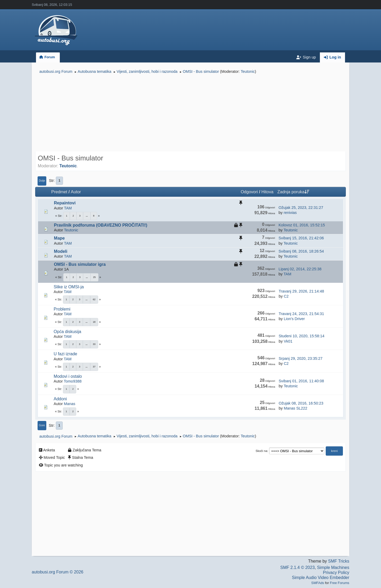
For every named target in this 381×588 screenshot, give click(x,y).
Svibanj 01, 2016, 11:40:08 (301, 381)
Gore (42, 425)
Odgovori (249, 192)
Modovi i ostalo (68, 376)
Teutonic (248, 71)
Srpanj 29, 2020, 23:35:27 (301, 358)
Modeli (61, 251)
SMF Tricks (339, 561)
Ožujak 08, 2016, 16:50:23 (301, 403)
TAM (68, 208)
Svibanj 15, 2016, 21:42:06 (301, 238)
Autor (76, 192)
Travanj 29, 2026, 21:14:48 (301, 291)
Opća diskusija (67, 332)
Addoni (60, 399)
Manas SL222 (295, 408)
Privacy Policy (336, 573)
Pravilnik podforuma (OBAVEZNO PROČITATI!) (101, 225)
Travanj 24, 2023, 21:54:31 (301, 314)
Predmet (59, 192)
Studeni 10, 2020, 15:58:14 (301, 336)
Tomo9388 (73, 381)
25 (94, 277)
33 (94, 344)
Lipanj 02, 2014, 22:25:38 (300, 269)
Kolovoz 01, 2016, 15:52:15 (302, 225)
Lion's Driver (294, 319)
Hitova (267, 192)
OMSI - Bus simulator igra (80, 264)
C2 (286, 296)
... (87, 216)
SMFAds (317, 583)
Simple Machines (333, 567)
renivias (290, 213)
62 (94, 299)
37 (94, 367)
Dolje (42, 181)
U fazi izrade (65, 354)
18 (94, 322)
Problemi (62, 309)
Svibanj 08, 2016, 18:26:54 (301, 251)
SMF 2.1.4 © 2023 (297, 567)
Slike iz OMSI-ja (69, 287)
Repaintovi (65, 203)
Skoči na (261, 451)
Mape (59, 238)
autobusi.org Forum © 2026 (58, 572)
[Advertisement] (190, 113)
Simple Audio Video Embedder (321, 578)
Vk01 (288, 341)
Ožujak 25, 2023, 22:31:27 (301, 208)
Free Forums (340, 583)
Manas (69, 404)
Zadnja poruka (293, 192)
